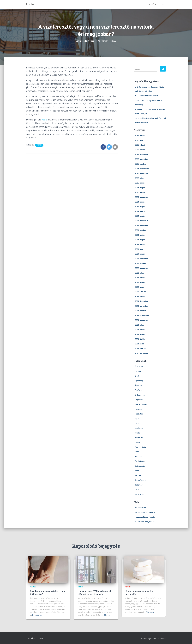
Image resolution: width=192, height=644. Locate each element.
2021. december (141, 301)
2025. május (140, 188)
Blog (162, 4)
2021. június (140, 330)
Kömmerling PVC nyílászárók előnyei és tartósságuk (95, 593)
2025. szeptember (142, 169)
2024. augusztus (142, 197)
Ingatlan (138, 419)
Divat (137, 376)
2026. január (140, 150)
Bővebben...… (37, 615)
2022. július (140, 273)
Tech (137, 471)
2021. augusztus (142, 320)
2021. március (141, 344)
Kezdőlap (153, 4)
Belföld (138, 371)
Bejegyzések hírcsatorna (145, 512)
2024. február (140, 211)
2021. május (140, 334)
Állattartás (139, 367)
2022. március (141, 287)
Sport (137, 452)
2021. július (140, 325)
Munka (138, 433)
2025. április (140, 192)
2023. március (141, 249)
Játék (137, 423)
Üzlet (137, 490)
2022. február (140, 292)
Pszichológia (140, 447)
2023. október (140, 230)
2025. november (141, 159)
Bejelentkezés (141, 507)
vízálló (45, 120)
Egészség (139, 381)
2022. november (141, 259)
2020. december (141, 353)
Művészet (139, 438)
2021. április (140, 339)
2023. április (140, 244)
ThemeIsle (162, 638)
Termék (39, 145)
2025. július (140, 178)
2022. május (140, 282)
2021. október (140, 311)
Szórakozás (140, 466)
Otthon (138, 442)
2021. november (141, 306)
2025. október (140, 164)
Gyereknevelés (141, 404)
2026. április (140, 136)
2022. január (140, 296)
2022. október (140, 263)
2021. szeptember (142, 315)
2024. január (140, 216)
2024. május (140, 207)
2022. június (140, 277)
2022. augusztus (142, 268)
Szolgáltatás (140, 461)
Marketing (139, 428)
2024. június (140, 202)
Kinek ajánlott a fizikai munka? (147, 96)
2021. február (140, 348)
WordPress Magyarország (146, 522)
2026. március (141, 140)
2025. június (140, 183)
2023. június (140, 235)
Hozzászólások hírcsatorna (146, 517)
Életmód (138, 385)
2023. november (141, 225)
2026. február (140, 145)
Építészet (139, 390)
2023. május (140, 240)
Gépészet (139, 400)
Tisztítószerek (141, 480)
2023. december (141, 221)
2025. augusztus (142, 173)
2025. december (141, 154)
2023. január (140, 254)
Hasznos (139, 409)
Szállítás (138, 456)
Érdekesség (140, 395)
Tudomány (139, 485)
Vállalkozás (140, 494)
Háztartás (139, 414)
